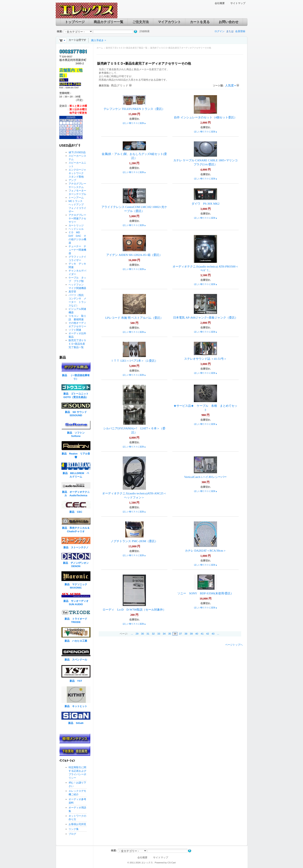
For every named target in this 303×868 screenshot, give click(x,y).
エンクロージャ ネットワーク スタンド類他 (79, 173)
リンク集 (74, 829)
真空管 (72, 292)
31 (148, 634)
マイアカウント (169, 22)
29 (137, 634)
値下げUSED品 (77, 152)
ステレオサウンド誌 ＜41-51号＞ (205, 359)
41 (202, 634)
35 (169, 634)
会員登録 (240, 31)
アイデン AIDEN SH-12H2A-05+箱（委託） (134, 255)
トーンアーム (76, 198)
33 (159, 634)
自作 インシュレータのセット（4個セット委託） (206, 117)
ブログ (72, 834)
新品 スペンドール (76, 660)
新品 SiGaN (76, 723)
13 (67, 129)
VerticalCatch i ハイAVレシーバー (206, 477)
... (132, 634)
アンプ (72, 180)
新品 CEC (77, 512)
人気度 (229, 85)
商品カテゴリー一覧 (109, 22)
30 (142, 634)
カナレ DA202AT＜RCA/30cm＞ (206, 551)
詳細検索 (145, 31)
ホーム (100, 48)
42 (208, 634)
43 (213, 634)
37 (180, 634)
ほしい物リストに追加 (133, 123)
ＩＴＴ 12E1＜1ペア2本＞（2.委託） (134, 361)
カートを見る (200, 22)
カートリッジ (77, 225)
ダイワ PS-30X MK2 (206, 204)
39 (191, 634)
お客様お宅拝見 (77, 824)
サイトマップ (238, 3)
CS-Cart (172, 863)
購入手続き (97, 40)
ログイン (220, 31)
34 (164, 634)
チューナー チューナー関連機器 (77, 250)
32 (153, 634)
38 (186, 634)
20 (67, 131)
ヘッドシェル (76, 229)
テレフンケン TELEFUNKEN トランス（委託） (134, 109)
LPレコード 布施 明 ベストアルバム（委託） (134, 318)
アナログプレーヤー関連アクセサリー (77, 218)
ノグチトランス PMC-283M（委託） (134, 541)
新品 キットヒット (76, 706)
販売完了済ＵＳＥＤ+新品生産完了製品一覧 (127, 48)
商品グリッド (120, 85)
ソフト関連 (75, 330)
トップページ (75, 22)
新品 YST (76, 681)
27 (67, 134)
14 (71, 129)
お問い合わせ (229, 22)
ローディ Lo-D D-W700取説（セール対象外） (134, 610)
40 (197, 634)
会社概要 (220, 3)
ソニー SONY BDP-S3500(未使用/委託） (205, 593)
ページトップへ (234, 645)
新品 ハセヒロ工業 (76, 641)
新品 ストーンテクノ (76, 547)
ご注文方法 (141, 22)
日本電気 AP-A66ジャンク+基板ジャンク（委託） (205, 317)
